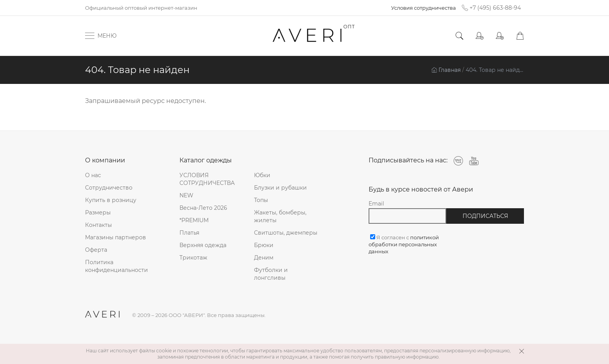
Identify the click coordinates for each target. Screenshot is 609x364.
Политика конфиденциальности (117, 266)
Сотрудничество (109, 188)
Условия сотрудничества (424, 8)
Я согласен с (404, 244)
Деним (264, 258)
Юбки (262, 175)
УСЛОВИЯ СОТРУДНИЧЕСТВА (207, 179)
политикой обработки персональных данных (404, 244)
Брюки (264, 245)
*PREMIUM (194, 220)
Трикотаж (193, 258)
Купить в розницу (111, 200)
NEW (186, 195)
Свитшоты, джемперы (286, 233)
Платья (189, 233)
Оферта (96, 250)
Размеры (98, 212)
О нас (93, 175)
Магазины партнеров (116, 237)
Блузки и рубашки (280, 188)
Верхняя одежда (203, 245)
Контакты (98, 225)
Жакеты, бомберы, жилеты (280, 216)
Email (376, 204)
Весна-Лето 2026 (203, 208)
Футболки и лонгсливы (271, 274)
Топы (261, 200)
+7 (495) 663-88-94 (491, 8)
